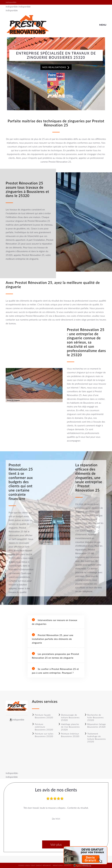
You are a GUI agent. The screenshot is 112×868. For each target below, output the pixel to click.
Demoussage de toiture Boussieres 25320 (69, 717)
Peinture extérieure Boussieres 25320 (43, 727)
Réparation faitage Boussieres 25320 (95, 725)
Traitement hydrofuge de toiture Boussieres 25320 (95, 738)
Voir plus (56, 844)
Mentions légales (62, 865)
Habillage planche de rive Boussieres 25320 (69, 727)
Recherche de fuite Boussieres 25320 (94, 717)
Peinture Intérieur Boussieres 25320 (69, 735)
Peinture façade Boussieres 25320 (43, 716)
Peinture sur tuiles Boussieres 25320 (43, 735)
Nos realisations (56, 67)
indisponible (12, 6)
